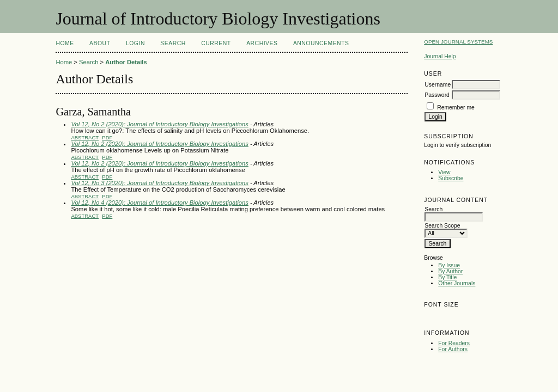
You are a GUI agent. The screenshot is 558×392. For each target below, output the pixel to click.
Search (173, 43)
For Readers (454, 343)
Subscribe (451, 178)
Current (216, 43)
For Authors (453, 349)
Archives (262, 43)
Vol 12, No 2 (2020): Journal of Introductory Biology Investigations (159, 124)
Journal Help (440, 56)
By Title (447, 277)
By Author (450, 271)
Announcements (321, 43)
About (100, 43)
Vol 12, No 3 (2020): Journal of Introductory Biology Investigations (159, 183)
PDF (107, 137)
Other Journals (457, 283)
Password (437, 95)
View (444, 172)
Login (135, 43)
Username (438, 85)
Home (65, 43)
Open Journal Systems (458, 42)
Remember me (456, 108)
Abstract (85, 137)
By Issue (449, 265)
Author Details (126, 62)
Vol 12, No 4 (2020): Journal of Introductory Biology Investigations (159, 203)
